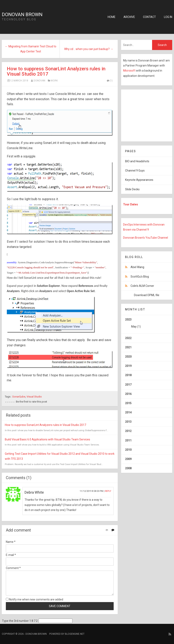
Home (112, 17)
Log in (168, 17)
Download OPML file (147, 295)
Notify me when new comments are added (34, 599)
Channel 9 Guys (135, 171)
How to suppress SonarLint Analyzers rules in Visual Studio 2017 (56, 71)
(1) (109, 81)
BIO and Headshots (137, 161)
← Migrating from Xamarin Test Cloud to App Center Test (31, 49)
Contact (149, 17)
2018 (128, 375)
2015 (128, 403)
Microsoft (130, 71)
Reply (108, 491)
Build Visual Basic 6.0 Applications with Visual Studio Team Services (47, 439)
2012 (128, 431)
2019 (128, 366)
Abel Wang (137, 267)
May (134, 327)
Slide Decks (132, 189)
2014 (128, 412)
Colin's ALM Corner (142, 286)
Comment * (13, 568)
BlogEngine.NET (75, 634)
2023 (147, 325)
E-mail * (11, 555)
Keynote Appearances (139, 180)
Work (54, 81)
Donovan (39, 81)
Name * (11, 542)
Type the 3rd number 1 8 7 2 (20, 621)
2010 (128, 450)
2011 (128, 440)
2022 (128, 338)
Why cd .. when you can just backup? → (89, 49)
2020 (128, 357)
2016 (128, 394)
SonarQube (19, 397)
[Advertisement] (146, 115)
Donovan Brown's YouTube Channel (146, 238)
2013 (128, 422)
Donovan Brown (22, 15)
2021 (128, 347)
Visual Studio (34, 397)
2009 (128, 459)
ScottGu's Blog (140, 277)
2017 (128, 385)
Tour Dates (131, 204)
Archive (129, 17)
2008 (128, 468)
